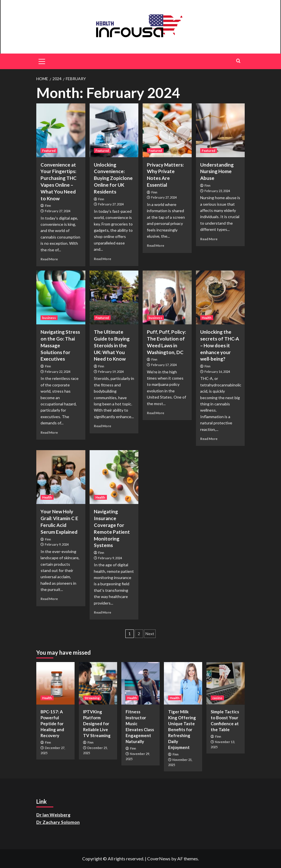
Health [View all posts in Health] (207, 318)
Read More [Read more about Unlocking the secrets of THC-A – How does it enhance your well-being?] (209, 439)
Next (150, 634)
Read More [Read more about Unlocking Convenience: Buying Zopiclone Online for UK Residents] (103, 259)
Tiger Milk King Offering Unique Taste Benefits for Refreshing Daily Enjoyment (182, 729)
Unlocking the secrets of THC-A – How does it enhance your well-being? (220, 345)
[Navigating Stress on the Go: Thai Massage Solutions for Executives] (61, 297)
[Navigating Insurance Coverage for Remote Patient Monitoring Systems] (114, 477)
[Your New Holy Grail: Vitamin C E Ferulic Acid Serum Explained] (61, 477)
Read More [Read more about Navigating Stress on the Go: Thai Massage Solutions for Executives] (49, 432)
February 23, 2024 (217, 191)
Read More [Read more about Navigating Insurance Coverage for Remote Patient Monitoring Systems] (103, 612)
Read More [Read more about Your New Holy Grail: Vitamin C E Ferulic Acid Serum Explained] (49, 599)
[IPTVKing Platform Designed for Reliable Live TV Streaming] (98, 683)
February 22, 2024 (58, 372)
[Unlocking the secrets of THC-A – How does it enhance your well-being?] (220, 297)
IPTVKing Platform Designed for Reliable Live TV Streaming (97, 724)
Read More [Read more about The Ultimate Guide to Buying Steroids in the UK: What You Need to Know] (103, 426)
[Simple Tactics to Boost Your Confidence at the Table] (226, 683)
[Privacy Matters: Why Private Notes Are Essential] (167, 130)
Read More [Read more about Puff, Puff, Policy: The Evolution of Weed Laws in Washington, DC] (156, 413)
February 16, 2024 (217, 372)
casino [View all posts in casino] (217, 698)
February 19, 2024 (111, 372)
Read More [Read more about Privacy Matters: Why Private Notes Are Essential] (156, 245)
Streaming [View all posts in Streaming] (92, 698)
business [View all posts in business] (49, 318)
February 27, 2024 (58, 211)
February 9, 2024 (57, 544)
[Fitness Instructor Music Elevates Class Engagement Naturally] (140, 683)
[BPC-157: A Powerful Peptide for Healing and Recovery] (55, 683)
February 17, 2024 (164, 365)
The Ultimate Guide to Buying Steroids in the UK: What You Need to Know (112, 345)
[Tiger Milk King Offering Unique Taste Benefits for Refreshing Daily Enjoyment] (183, 683)
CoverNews (159, 859)
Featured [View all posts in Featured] (49, 151)
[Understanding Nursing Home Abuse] (220, 130)
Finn (48, 206)
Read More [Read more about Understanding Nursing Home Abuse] (209, 239)
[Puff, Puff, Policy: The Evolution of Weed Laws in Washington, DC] (167, 297)
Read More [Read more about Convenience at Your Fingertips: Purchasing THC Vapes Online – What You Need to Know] (49, 259)
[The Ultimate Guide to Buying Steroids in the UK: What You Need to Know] (114, 297)
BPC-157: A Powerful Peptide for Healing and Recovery (52, 724)
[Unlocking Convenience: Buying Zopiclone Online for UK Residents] (114, 130)
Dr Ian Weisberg (53, 815)
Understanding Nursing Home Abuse (217, 172)
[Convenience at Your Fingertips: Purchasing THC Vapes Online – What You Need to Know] (61, 130)
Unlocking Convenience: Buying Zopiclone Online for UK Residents (113, 178)
